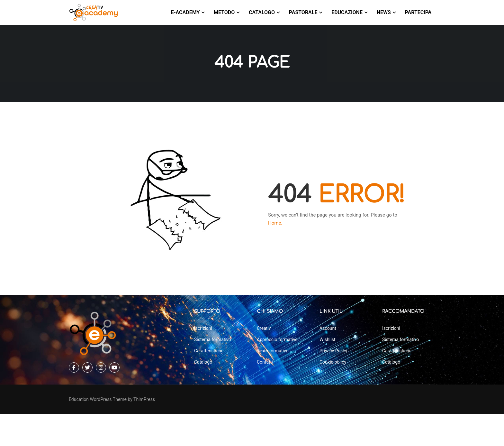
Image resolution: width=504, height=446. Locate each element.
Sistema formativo (212, 372)
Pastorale (303, 12)
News (384, 12)
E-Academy (185, 12)
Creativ (264, 360)
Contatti (265, 394)
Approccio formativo (277, 372)
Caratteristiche (209, 383)
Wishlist (327, 372)
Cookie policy (333, 394)
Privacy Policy (333, 383)
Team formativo (273, 383)
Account (328, 360)
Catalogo (262, 12)
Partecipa (418, 12)
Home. (275, 224)
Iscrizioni (203, 360)
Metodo (224, 12)
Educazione (347, 12)
